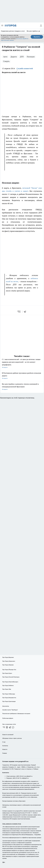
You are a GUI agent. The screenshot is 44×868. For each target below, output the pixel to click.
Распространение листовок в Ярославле (14, 801)
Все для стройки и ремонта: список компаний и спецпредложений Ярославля (22, 387)
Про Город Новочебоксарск (10, 682)
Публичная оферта (8, 718)
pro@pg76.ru (29, 776)
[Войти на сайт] (41, 25)
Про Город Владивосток (9, 698)
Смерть (6, 61)
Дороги (14, 57)
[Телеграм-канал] (10, 727)
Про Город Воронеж (8, 657)
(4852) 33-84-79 (17, 778)
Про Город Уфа (7, 689)
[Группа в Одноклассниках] (7, 727)
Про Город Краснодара (9, 701)
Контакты (5, 746)
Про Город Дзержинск (9, 661)
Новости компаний (8, 735)
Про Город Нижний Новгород (11, 677)
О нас (4, 742)
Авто (5, 57)
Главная (5, 753)
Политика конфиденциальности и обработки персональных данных (22, 838)
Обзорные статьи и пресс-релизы (12, 738)
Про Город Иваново (8, 665)
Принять (37, 37)
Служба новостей (25, 68)
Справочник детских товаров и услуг (13, 31)
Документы (6, 706)
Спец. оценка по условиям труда (12, 824)
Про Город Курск (7, 673)
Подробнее (38, 835)
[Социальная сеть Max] (13, 727)
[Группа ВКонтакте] (4, 727)
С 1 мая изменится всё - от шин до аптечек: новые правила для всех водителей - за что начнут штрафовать (22, 363)
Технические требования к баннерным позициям (16, 713)
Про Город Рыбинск (8, 685)
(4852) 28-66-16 (20, 776)
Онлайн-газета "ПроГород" (10, 710)
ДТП (22, 57)
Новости (5, 749)
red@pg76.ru (25, 778)
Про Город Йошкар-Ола (9, 670)
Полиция (31, 57)
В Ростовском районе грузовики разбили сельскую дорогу (22, 376)
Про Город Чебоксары (9, 694)
